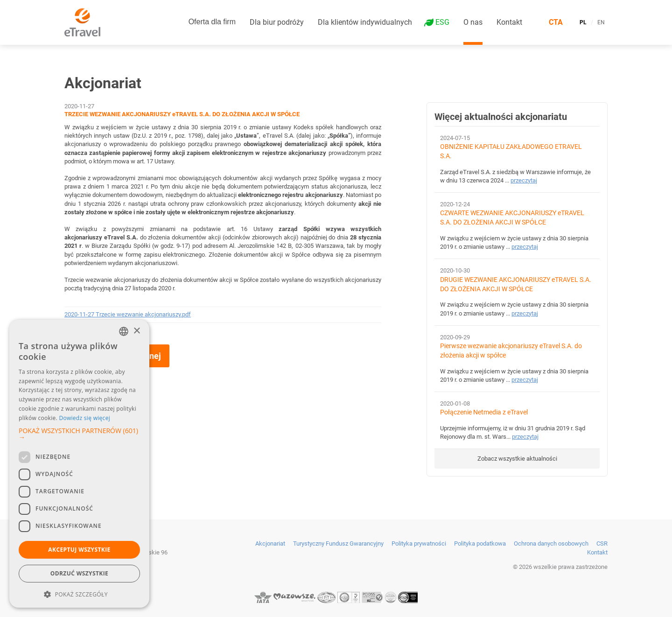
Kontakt (509, 22)
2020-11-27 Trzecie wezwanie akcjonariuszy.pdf (128, 314)
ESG (442, 22)
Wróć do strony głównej (117, 356)
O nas (473, 22)
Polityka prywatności (419, 543)
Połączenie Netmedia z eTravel (484, 412)
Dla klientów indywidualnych (365, 22)
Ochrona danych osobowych (551, 543)
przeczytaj (524, 180)
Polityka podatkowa (480, 543)
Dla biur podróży (277, 22)
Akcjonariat (270, 543)
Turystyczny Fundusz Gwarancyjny (338, 543)
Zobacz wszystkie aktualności (517, 459)
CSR (602, 543)
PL (583, 22)
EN (601, 22)
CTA (556, 22)
